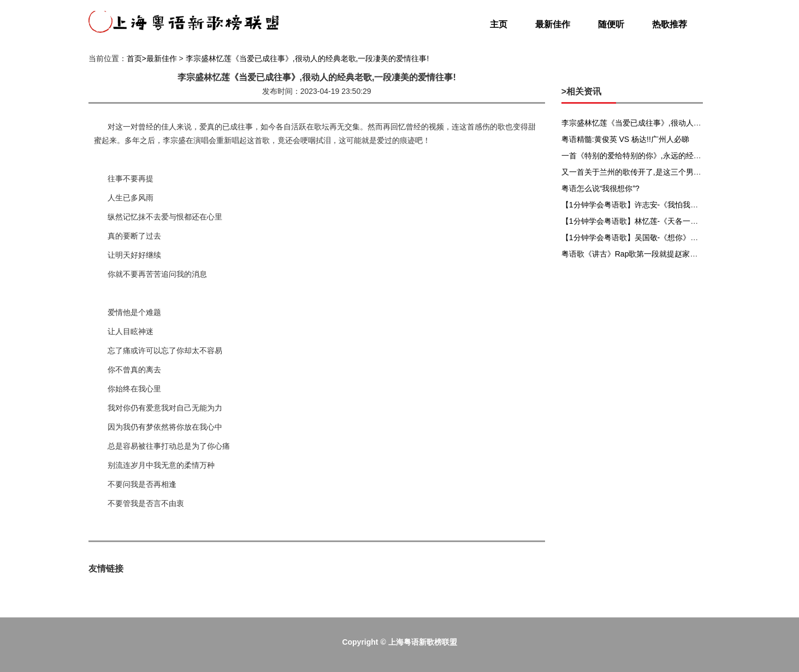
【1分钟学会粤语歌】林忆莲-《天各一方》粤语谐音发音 (656, 221)
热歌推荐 (670, 24)
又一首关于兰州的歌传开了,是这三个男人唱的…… (647, 172)
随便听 (611, 24)
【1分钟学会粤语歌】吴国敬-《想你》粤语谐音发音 (649, 237)
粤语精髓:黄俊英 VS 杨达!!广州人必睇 (625, 139)
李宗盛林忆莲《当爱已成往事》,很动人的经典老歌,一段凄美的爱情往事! (307, 58)
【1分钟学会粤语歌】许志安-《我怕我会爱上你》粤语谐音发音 (668, 205)
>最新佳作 (159, 58)
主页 (499, 24)
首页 (134, 58)
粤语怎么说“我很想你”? (600, 188)
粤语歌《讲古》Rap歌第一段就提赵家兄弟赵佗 (641, 254)
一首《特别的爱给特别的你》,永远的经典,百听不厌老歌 (655, 156)
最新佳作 (553, 24)
